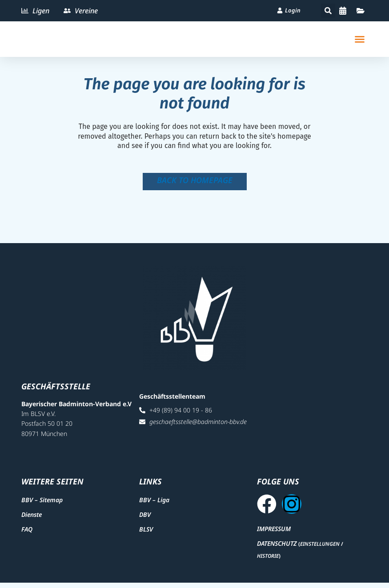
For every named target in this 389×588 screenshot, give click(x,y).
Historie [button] (268, 561)
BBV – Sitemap (42, 502)
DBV (145, 517)
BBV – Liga (154, 502)
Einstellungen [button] (320, 550)
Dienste (32, 517)
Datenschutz (277, 549)
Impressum (274, 534)
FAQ (27, 532)
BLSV (146, 532)
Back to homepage (195, 180)
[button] (328, 11)
